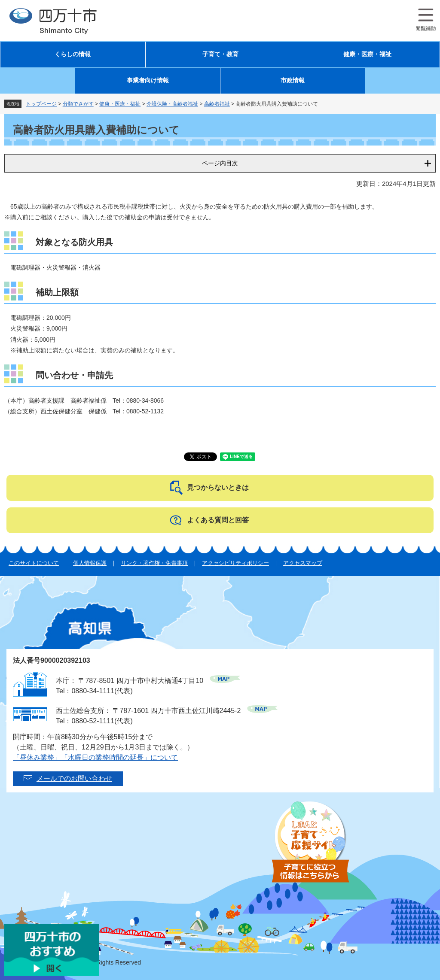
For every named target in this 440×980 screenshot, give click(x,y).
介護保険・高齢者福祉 (172, 104)
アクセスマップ (303, 563)
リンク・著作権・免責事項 (154, 563)
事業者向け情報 (148, 80)
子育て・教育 (220, 54)
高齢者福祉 (217, 104)
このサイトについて (34, 563)
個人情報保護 (90, 563)
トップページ (41, 104)
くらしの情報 (73, 54)
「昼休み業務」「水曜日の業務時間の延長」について (95, 757)
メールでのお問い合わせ (74, 778)
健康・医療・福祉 (367, 54)
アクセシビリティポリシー (235, 563)
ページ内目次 (220, 163)
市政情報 (293, 80)
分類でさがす (78, 104)
